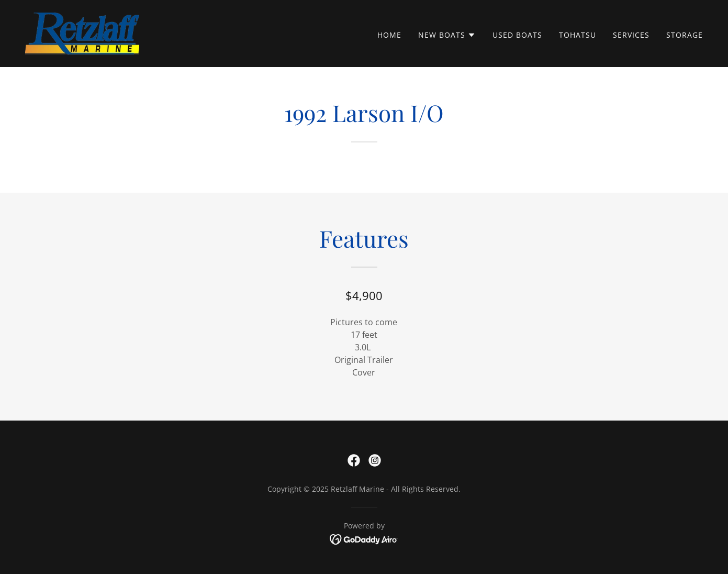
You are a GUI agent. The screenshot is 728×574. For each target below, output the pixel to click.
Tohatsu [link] (578, 35)
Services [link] (631, 35)
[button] (447, 35)
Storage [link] (685, 35)
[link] (82, 32)
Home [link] (389, 35)
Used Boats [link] (517, 35)
